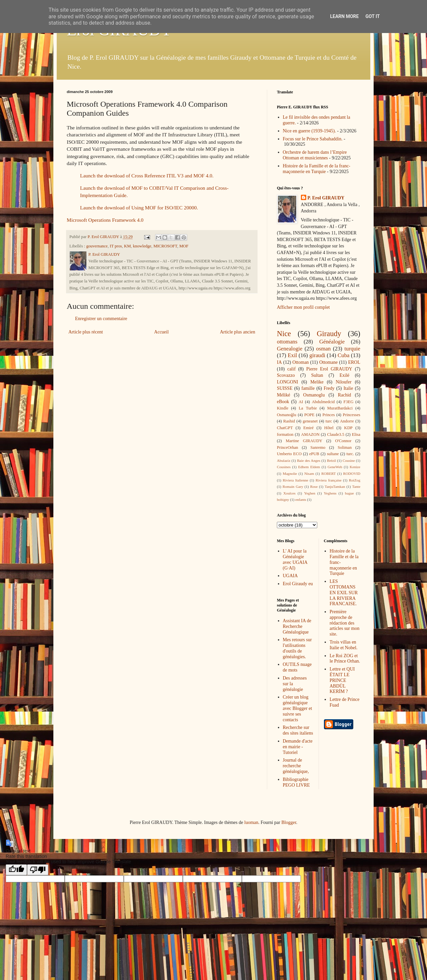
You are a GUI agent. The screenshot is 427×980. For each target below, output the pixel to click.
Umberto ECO (289, 454)
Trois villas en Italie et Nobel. (344, 645)
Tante (356, 486)
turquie (352, 349)
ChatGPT (285, 428)
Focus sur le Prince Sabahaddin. (313, 139)
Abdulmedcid (323, 402)
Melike (317, 382)
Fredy (329, 388)
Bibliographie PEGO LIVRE (296, 782)
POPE (309, 415)
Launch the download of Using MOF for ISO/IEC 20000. (139, 208)
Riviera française (329, 480)
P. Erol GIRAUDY (326, 198)
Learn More (344, 16)
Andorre (347, 421)
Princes (329, 415)
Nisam (309, 473)
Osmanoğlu (287, 415)
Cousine (349, 460)
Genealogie (290, 349)
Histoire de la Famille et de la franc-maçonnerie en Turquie (317, 169)
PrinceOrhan (288, 447)
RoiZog (355, 480)
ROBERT (328, 473)
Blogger (289, 822)
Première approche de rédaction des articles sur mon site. (344, 623)
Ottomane (328, 362)
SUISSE (285, 388)
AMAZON (310, 434)
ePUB (314, 454)
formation (285, 434)
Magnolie (290, 473)
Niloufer (343, 382)
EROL (354, 362)
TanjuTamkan (335, 486)
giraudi (318, 355)
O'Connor (343, 441)
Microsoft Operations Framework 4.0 (105, 220)
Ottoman (301, 362)
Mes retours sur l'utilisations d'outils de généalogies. (297, 648)
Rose (314, 486)
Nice (284, 334)
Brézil (331, 460)
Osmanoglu (314, 395)
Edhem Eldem (309, 467)
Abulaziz (284, 460)
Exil (293, 355)
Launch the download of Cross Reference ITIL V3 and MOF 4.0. (147, 176)
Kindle (283, 408)
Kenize (355, 467)
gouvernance (97, 246)
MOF (184, 246)
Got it (372, 16)
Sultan (317, 375)
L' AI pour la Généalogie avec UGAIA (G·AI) (295, 559)
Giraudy (329, 334)
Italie (348, 388)
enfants (301, 500)
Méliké (284, 395)
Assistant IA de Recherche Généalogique (297, 626)
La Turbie (308, 408)
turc (329, 421)
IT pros (116, 246)
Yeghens (330, 493)
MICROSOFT (165, 246)
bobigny (283, 500)
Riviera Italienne (296, 480)
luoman (251, 822)
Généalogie (332, 342)
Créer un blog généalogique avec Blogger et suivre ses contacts (298, 708)
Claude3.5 (336, 434)
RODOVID (352, 473)
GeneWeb (335, 467)
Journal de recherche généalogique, (296, 766)
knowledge (142, 246)
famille (308, 388)
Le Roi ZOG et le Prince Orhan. (345, 659)
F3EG (348, 402)
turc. (350, 454)
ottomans (287, 342)
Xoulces (289, 493)
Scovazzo (286, 375)
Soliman (345, 447)
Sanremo (318, 447)
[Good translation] (16, 870)
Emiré (308, 428)
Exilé (345, 375)
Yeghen (310, 493)
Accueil (161, 332)
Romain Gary (293, 486)
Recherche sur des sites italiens (298, 730)
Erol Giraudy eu (298, 584)
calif (291, 369)
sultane (333, 454)
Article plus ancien (238, 332)
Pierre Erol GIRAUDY (329, 369)
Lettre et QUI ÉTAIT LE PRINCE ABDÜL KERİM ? (342, 680)
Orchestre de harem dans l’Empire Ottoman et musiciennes (315, 155)
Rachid (345, 395)
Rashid (289, 421)
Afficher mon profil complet (303, 307)
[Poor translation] (38, 870)
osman (324, 349)
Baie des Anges (309, 460)
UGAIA (290, 576)
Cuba (343, 355)
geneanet (310, 421)
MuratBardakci (340, 408)
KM (127, 246)
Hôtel (329, 428)
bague (349, 493)
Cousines (284, 467)
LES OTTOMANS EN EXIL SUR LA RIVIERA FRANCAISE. (344, 593)
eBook (283, 402)
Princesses (351, 415)
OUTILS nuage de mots (297, 667)
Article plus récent (86, 332)
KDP (348, 428)
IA (279, 362)
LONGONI (288, 382)
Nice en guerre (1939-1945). (309, 131)
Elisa (356, 434)
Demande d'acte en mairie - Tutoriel (298, 747)
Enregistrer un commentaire (101, 319)
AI (301, 402)
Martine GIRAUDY (304, 441)
